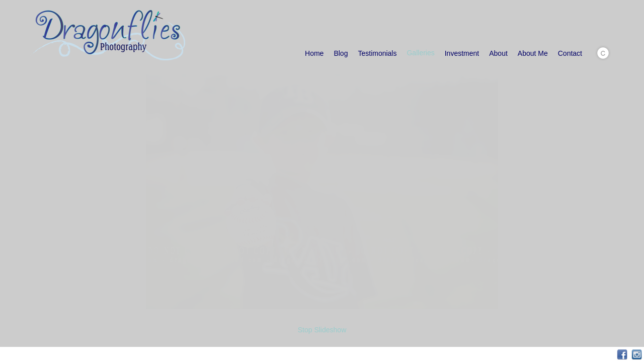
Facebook (622, 355)
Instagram (637, 355)
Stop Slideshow (322, 330)
